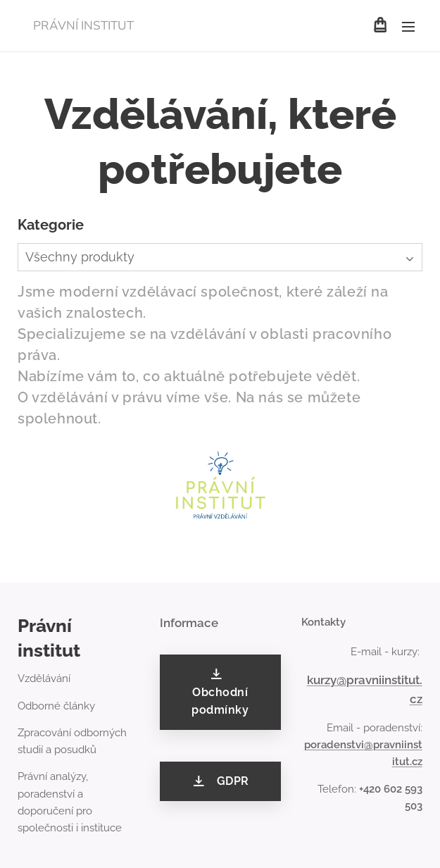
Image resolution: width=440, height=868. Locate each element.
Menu (408, 27)
